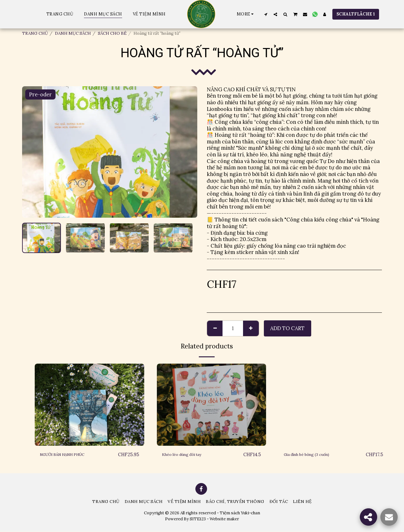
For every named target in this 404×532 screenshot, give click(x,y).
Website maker (224, 519)
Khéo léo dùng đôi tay (189, 455)
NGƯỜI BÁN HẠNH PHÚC (71, 455)
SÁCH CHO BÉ (112, 33)
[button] (266, 14)
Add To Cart (287, 328)
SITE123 (198, 519)
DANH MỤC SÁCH (73, 33)
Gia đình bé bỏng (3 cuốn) (315, 455)
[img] (89, 405)
